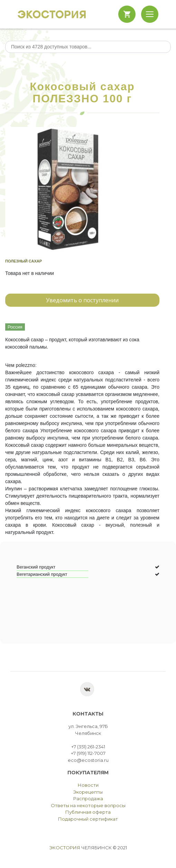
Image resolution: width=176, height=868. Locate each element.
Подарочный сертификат (88, 819)
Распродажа (88, 798)
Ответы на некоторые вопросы (88, 805)
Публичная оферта (88, 812)
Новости (88, 785)
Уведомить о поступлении (82, 300)
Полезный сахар (24, 261)
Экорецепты (88, 792)
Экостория (65, 848)
